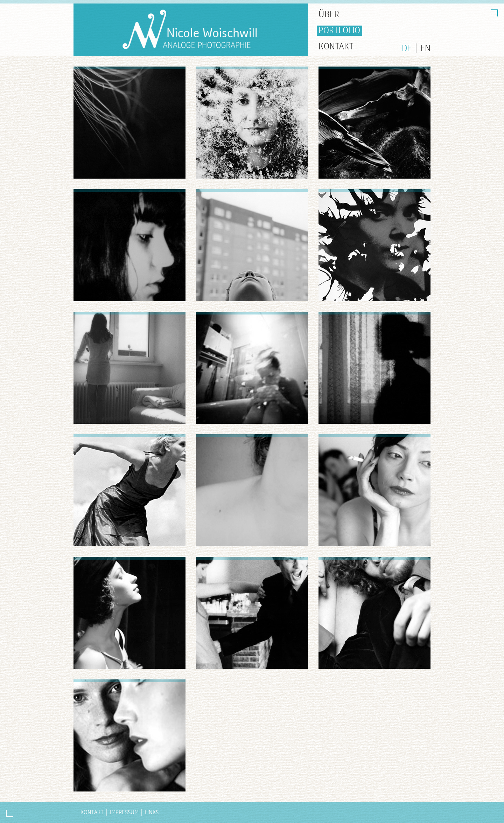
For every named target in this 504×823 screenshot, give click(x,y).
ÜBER (329, 15)
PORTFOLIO (339, 31)
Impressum (124, 812)
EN (425, 49)
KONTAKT (336, 47)
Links (152, 812)
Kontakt (92, 812)
